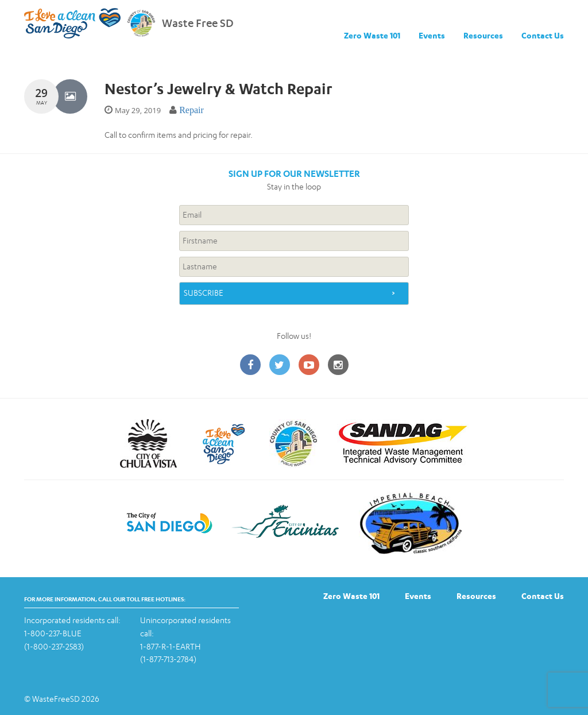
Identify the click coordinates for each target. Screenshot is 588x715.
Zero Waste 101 (372, 35)
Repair (192, 110)
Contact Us (543, 35)
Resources (483, 35)
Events (432, 35)
